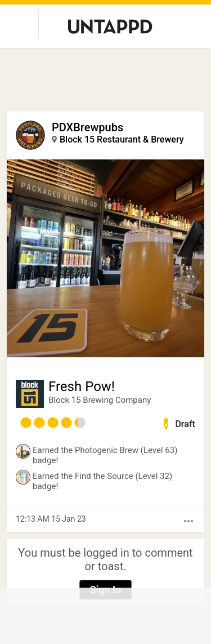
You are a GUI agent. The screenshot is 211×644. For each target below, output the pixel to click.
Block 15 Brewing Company (100, 400)
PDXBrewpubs (87, 127)
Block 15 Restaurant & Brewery (122, 139)
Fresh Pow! (82, 387)
